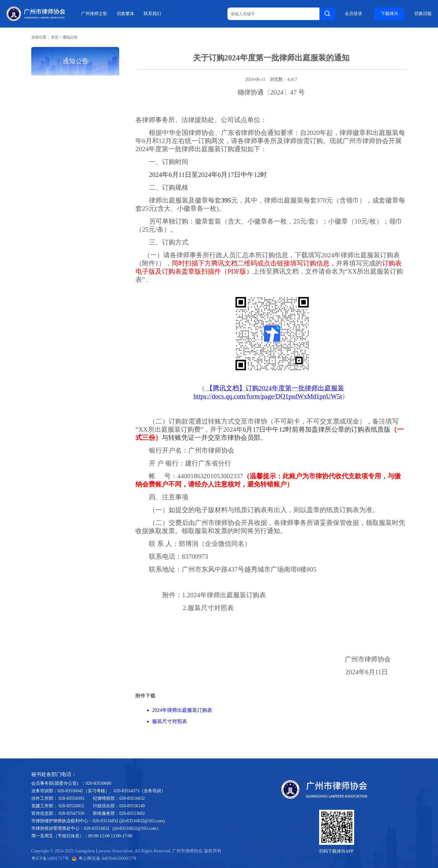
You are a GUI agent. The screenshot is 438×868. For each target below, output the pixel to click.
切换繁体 (125, 14)
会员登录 (354, 14)
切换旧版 (423, 14)
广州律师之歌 (94, 14)
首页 (55, 37)
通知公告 (70, 37)
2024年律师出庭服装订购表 (182, 710)
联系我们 (152, 14)
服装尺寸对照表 (170, 721)
